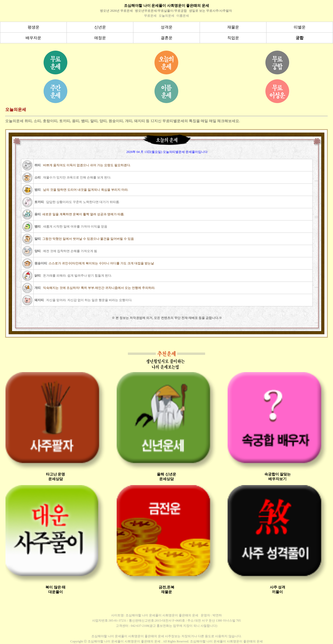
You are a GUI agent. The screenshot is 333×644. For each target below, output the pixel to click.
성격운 (167, 27)
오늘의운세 (166, 16)
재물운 (233, 27)
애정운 (100, 38)
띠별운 (300, 27)
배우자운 (33, 38)
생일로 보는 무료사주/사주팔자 (210, 11)
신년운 (100, 27)
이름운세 (183, 16)
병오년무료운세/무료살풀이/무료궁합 (161, 11)
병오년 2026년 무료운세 (116, 11)
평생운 (34, 27)
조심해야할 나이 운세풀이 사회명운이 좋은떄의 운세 (166, 6)
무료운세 (150, 16)
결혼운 (167, 38)
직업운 (233, 38)
